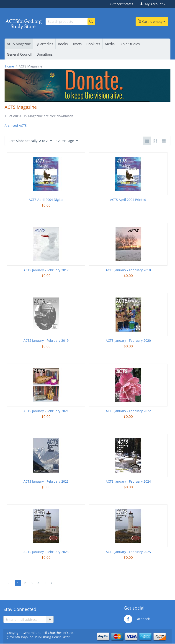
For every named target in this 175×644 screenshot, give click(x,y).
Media (110, 44)
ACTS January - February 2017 (46, 270)
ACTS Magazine (19, 44)
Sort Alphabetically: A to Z (30, 141)
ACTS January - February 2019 (46, 340)
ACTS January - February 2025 (46, 552)
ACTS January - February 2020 (128, 340)
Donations (45, 54)
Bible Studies (130, 44)
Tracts (77, 44)
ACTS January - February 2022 (128, 411)
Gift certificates (122, 4)
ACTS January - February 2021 (46, 411)
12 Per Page (67, 141)
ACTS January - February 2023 (46, 481)
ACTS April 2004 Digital (46, 200)
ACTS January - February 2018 (128, 270)
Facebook (137, 619)
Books (63, 44)
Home (9, 66)
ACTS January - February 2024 (128, 481)
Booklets (93, 44)
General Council (19, 54)
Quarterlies (44, 44)
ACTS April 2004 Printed (128, 200)
